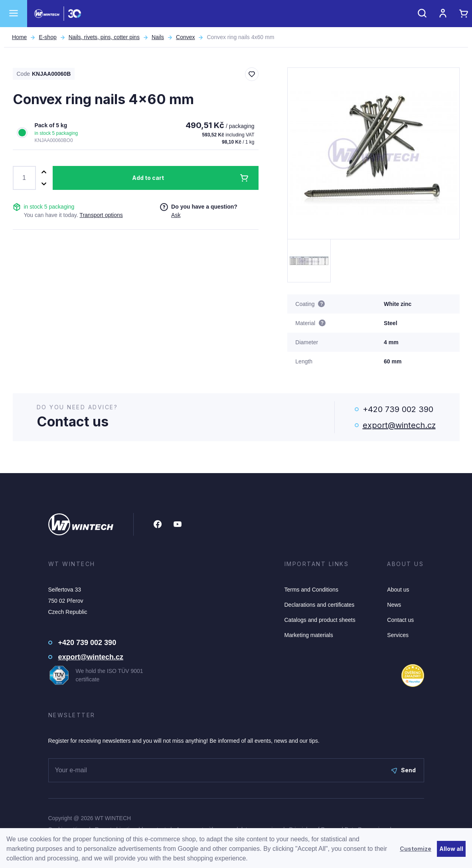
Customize (416, 849)
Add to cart (148, 178)
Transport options (101, 215)
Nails (158, 37)
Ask (176, 215)
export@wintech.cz (399, 425)
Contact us (400, 620)
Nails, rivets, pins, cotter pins (104, 37)
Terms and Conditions (311, 590)
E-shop (47, 37)
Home (19, 37)
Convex (185, 37)
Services (398, 635)
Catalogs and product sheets (320, 620)
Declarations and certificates (320, 605)
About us (398, 590)
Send (404, 770)
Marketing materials (309, 635)
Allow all (451, 849)
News (394, 605)
